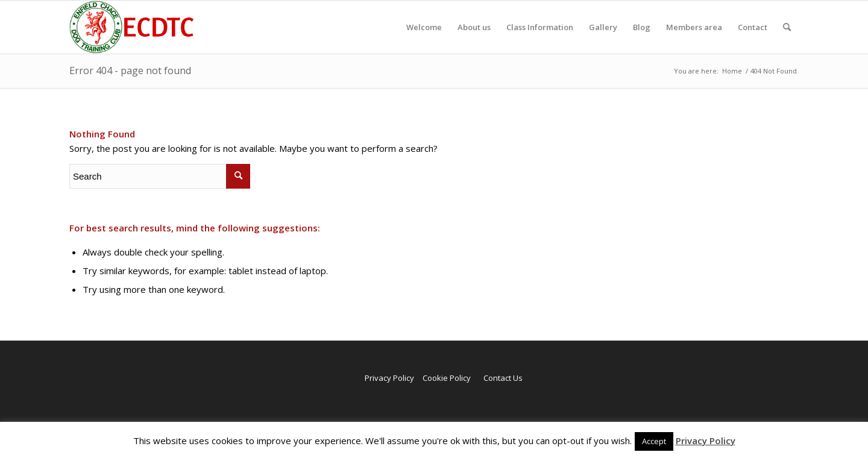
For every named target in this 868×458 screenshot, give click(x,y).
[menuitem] (424, 27)
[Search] (787, 27)
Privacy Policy (389, 378)
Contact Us (503, 378)
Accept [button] (654, 441)
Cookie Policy (447, 378)
